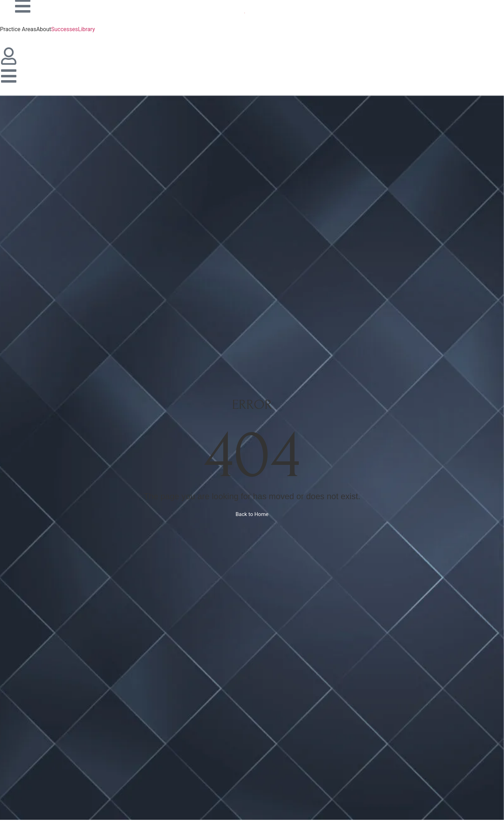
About (44, 29)
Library (86, 29)
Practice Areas (18, 29)
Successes (65, 29)
